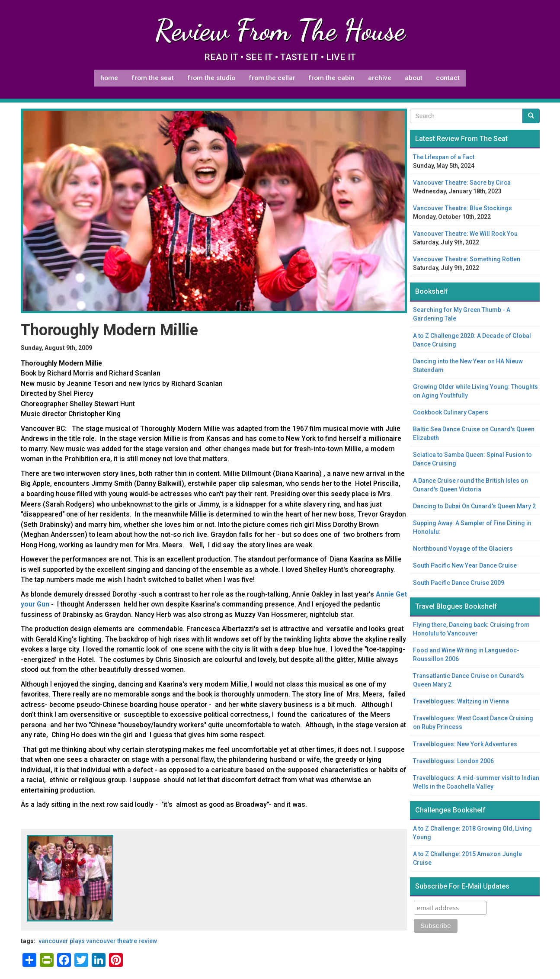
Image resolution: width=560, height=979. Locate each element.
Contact (448, 78)
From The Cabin (331, 78)
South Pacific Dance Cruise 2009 (459, 583)
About (414, 78)
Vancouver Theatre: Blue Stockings (462, 208)
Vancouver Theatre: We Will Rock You (465, 234)
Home (109, 78)
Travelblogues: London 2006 (453, 761)
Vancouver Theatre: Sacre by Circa (462, 183)
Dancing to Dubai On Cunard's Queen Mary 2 (474, 506)
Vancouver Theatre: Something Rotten (467, 259)
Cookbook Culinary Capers (451, 412)
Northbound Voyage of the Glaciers (463, 549)
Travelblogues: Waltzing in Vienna (461, 701)
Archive (380, 78)
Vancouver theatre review (122, 941)
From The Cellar (272, 78)
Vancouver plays (62, 941)
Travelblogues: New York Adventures (465, 744)
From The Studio (211, 78)
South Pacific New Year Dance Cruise (465, 565)
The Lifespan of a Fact (444, 157)
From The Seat (153, 78)
